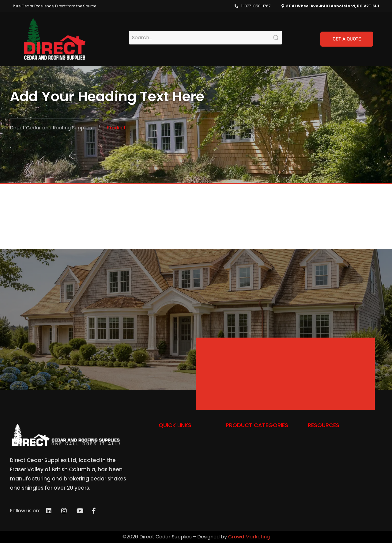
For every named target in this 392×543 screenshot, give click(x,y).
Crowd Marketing (249, 537)
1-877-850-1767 (256, 6)
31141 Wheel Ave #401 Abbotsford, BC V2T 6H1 (332, 6)
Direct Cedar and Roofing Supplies (51, 128)
